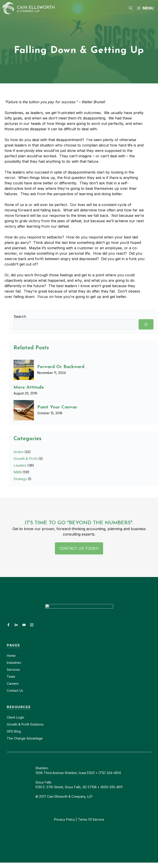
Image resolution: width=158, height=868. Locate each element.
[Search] (146, 324)
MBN (18, 472)
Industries (14, 663)
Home (11, 656)
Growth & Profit (26, 459)
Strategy (20, 479)
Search (20, 316)
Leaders (20, 465)
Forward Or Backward (61, 367)
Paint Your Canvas (57, 407)
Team (11, 677)
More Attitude (29, 387)
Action (19, 452)
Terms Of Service (91, 819)
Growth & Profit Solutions (25, 724)
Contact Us (15, 691)
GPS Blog (14, 731)
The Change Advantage (25, 738)
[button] (131, 8)
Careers (13, 684)
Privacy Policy (65, 819)
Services (13, 670)
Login (20, 717)
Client (11, 717)
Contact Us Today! (79, 548)
